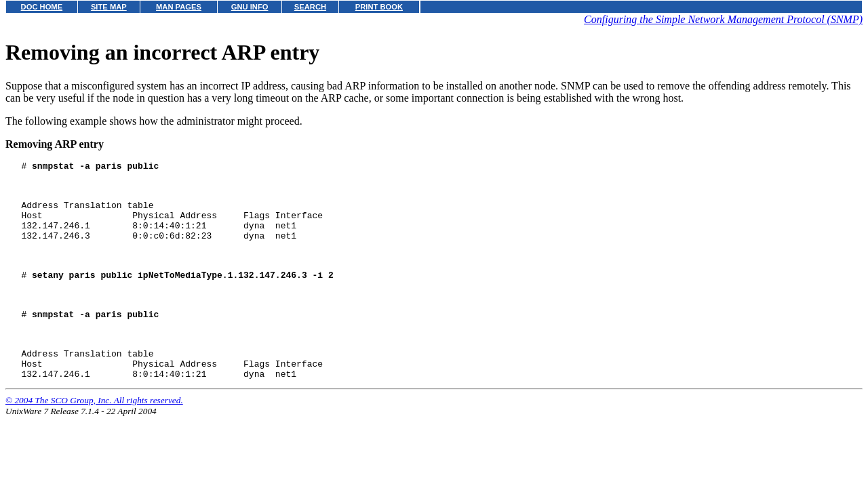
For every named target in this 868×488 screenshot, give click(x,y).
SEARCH (310, 7)
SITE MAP (109, 7)
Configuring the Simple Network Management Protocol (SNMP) (723, 19)
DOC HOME (42, 7)
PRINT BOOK (379, 7)
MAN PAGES (179, 7)
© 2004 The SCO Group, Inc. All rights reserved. (94, 437)
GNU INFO (250, 7)
